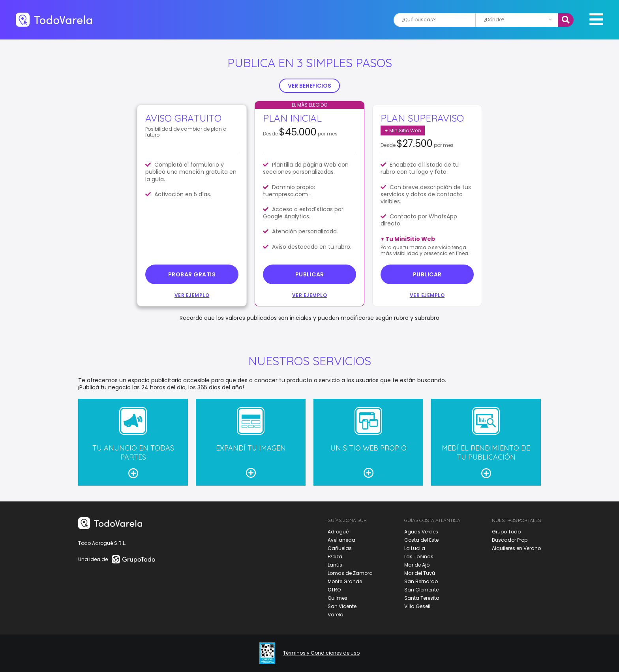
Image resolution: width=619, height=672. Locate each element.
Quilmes (338, 598)
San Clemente (421, 590)
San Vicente (342, 606)
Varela (336, 615)
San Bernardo (421, 581)
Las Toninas (419, 557)
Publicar (310, 274)
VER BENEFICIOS (309, 86)
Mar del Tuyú (420, 573)
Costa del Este (421, 540)
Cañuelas (340, 548)
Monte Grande (345, 581)
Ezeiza (335, 557)
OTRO (334, 590)
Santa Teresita (422, 598)
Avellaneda (341, 540)
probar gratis (192, 274)
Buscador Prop (510, 540)
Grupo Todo (506, 532)
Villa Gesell (417, 606)
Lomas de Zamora (350, 573)
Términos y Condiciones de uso (321, 653)
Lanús (335, 565)
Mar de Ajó (417, 565)
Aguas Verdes (421, 532)
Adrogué (338, 532)
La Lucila (415, 548)
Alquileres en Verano (516, 548)
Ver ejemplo (192, 295)
